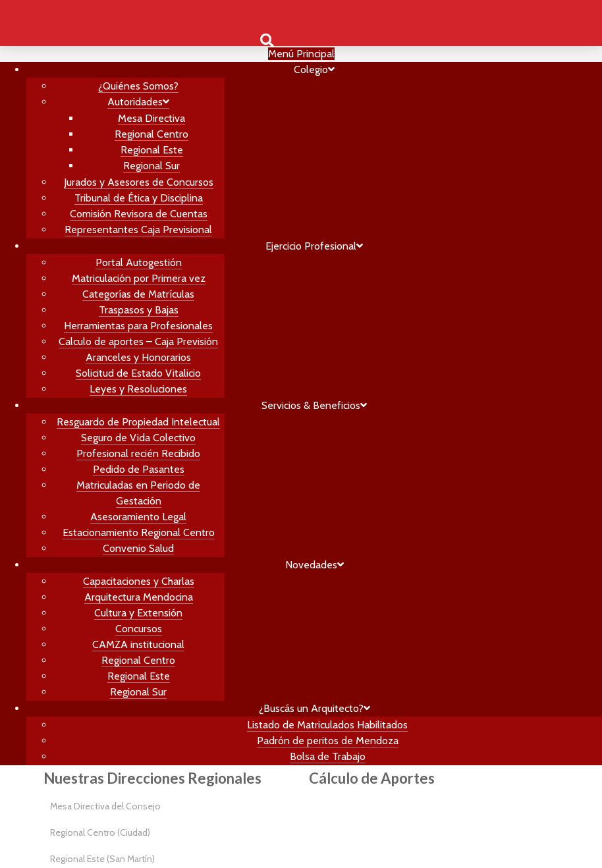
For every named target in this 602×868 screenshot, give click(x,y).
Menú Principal (301, 54)
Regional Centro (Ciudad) (100, 832)
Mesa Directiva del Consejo (105, 806)
